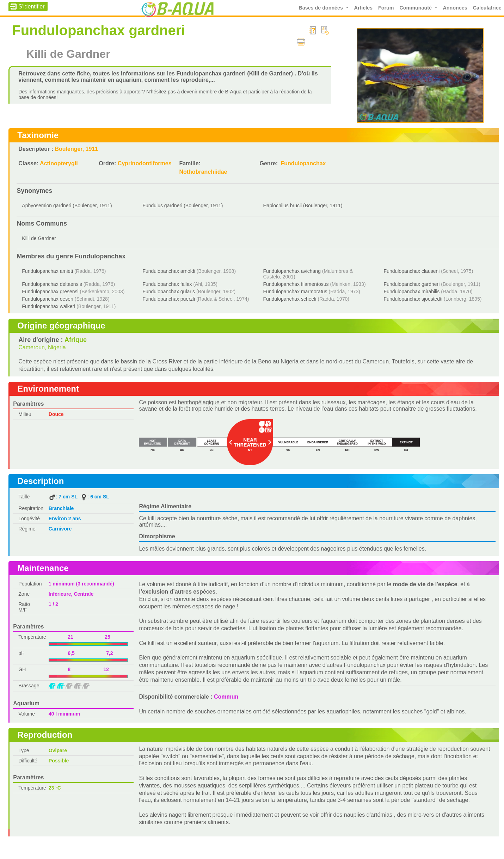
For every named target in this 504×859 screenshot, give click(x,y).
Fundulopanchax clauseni (412, 271)
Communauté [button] (416, 8)
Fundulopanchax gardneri (412, 284)
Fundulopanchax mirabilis (412, 292)
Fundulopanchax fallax (167, 284)
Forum (386, 8)
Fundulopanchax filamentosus (296, 284)
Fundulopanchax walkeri (48, 306)
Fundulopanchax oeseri (48, 299)
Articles (363, 8)
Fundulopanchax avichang (292, 271)
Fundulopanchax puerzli (169, 299)
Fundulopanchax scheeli (290, 299)
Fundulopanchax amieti (47, 271)
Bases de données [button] (321, 8)
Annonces (455, 8)
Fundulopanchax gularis (169, 292)
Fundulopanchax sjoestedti (413, 299)
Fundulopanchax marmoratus (295, 292)
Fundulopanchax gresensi (50, 292)
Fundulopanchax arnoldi (169, 271)
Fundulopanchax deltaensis (52, 284)
